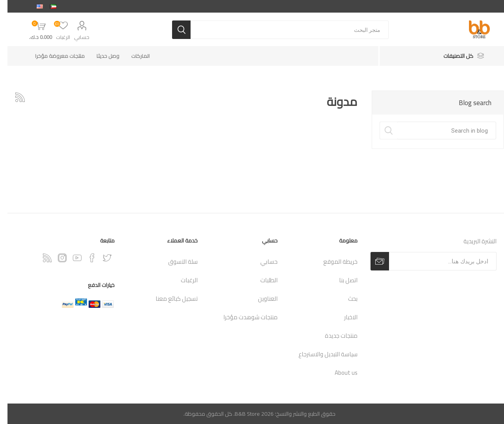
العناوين (260, 299)
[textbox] (439, 131)
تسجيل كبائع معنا (169, 299)
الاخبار (343, 317)
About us (339, 373)
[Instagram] (55, 258)
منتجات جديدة (334, 336)
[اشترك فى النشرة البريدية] (435, 261)
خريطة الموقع (333, 262)
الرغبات (182, 280)
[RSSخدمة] (40, 258)
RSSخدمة (13, 97)
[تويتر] (100, 258)
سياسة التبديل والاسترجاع (321, 354)
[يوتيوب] (70, 258)
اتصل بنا (341, 280)
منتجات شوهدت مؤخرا (243, 317)
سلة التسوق (175, 262)
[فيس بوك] (85, 258)
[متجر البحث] (282, 30)
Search (381, 131)
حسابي (74, 37)
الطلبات (261, 280)
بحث (345, 299)
